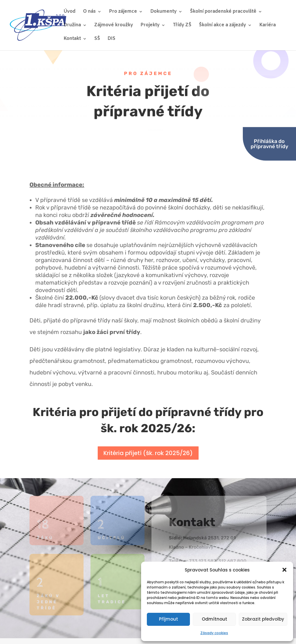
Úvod (70, 12)
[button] (284, 570)
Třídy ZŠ (182, 26)
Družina (72, 26)
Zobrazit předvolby (263, 619)
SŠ (97, 39)
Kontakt (72, 39)
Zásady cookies (214, 633)
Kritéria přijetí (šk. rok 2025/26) (148, 453)
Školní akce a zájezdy (222, 26)
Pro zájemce (123, 12)
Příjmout (169, 619)
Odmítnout (214, 619)
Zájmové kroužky (114, 26)
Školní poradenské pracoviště (223, 12)
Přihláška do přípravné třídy (269, 127)
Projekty (150, 26)
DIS (111, 39)
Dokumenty (163, 12)
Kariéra (268, 26)
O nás (89, 12)
